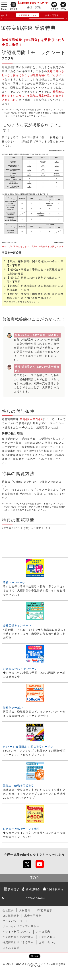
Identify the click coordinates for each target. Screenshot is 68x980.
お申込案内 (43, 931)
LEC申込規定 (47, 937)
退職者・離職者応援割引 (19, 786)
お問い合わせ (48, 942)
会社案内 (8, 910)
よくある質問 (11, 948)
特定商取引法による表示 (18, 942)
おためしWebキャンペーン (20, 669)
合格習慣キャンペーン (17, 625)
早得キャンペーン (14, 582)
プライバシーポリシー (17, 921)
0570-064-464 (36, 898)
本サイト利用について (17, 931)
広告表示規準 (33, 916)
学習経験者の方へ (28, 15)
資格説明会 (33, 889)
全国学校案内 (55, 889)
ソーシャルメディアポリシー (21, 926)
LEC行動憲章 (44, 910)
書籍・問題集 (52, 15)
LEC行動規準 (11, 916)
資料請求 (14, 889)
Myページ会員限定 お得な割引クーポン (28, 747)
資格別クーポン (13, 708)
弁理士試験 (34, 7)
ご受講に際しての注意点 (18, 937)
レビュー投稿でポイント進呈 (21, 829)
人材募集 (25, 910)
